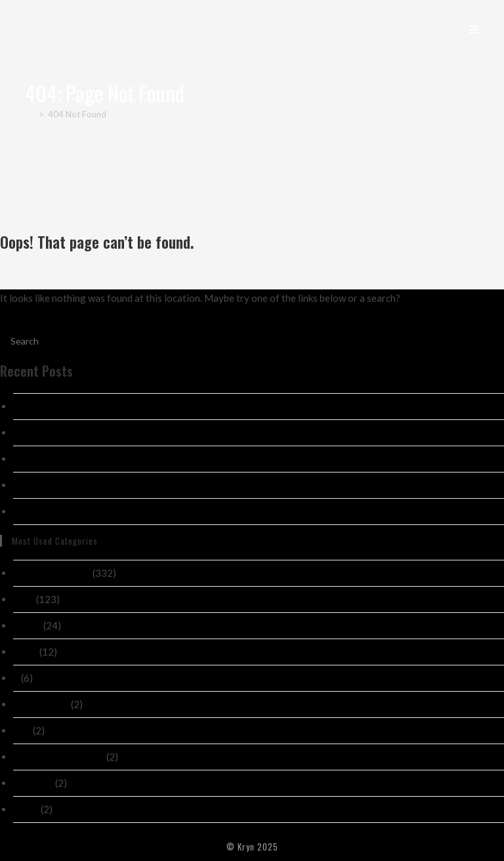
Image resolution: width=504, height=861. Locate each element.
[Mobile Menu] (474, 29)
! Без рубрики (41, 704)
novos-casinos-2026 (59, 757)
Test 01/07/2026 (51, 432)
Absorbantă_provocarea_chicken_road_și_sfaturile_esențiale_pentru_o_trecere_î (186, 485)
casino (27, 625)
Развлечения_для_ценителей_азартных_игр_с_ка (113, 459)
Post (24, 599)
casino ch (33, 783)
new (22, 730)
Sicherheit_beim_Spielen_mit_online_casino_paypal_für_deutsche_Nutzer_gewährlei (193, 511)
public (26, 809)
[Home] (30, 114)
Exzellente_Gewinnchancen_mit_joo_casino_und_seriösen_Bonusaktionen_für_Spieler (197, 406)
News (25, 652)
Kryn (42, 29)
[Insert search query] (252, 341)
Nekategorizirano (52, 573)
